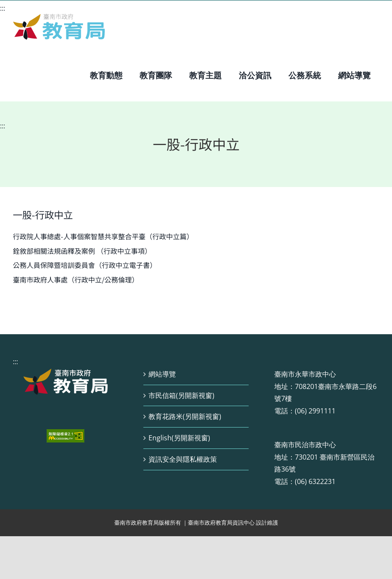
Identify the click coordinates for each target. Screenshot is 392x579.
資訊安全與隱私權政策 (183, 459)
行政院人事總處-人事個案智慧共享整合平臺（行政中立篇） (103, 236)
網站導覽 (162, 374)
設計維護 (267, 523)
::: (3, 8)
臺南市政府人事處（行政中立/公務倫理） (76, 279)
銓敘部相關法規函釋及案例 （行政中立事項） (82, 251)
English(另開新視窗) (179, 438)
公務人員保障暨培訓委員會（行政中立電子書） (85, 265)
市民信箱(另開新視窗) (181, 395)
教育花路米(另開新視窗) (185, 416)
